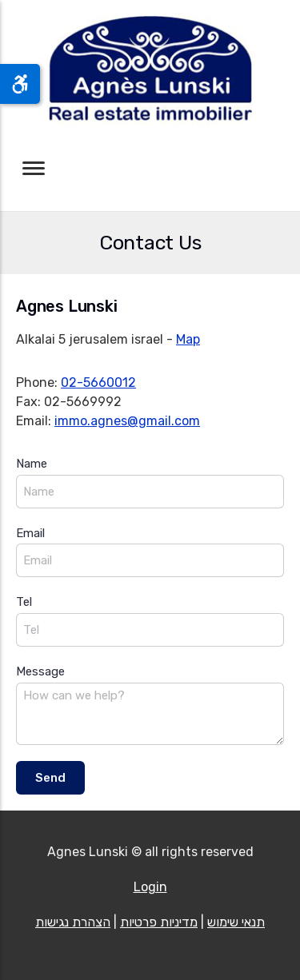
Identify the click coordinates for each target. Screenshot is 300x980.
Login (150, 887)
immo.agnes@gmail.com (127, 421)
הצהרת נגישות (73, 922)
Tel (24, 602)
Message (40, 671)
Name (32, 464)
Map (188, 339)
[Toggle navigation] (34, 168)
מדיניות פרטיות (159, 922)
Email (30, 533)
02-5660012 (98, 382)
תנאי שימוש (236, 922)
